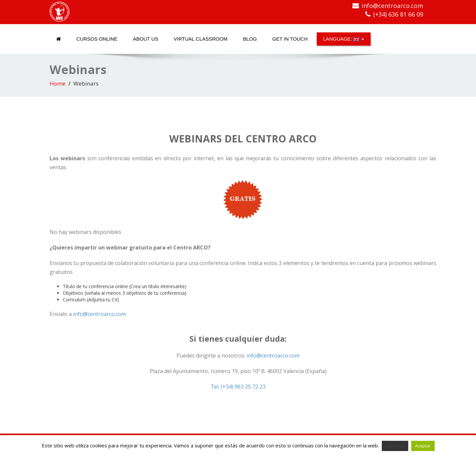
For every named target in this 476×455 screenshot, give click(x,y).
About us (145, 39)
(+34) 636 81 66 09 (398, 14)
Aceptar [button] (423, 446)
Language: (344, 39)
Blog (250, 39)
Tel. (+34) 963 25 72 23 (238, 387)
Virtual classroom (201, 39)
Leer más (395, 446)
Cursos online (97, 39)
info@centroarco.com (392, 6)
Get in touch (290, 39)
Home (58, 83)
